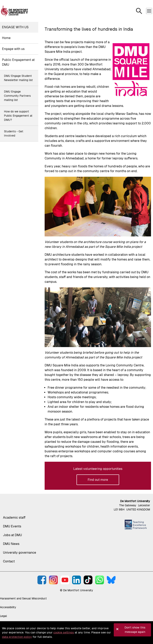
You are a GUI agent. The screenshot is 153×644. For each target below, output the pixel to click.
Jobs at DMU (12, 535)
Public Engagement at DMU (18, 62)
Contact (9, 561)
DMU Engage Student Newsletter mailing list (18, 78)
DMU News (11, 544)
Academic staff (14, 518)
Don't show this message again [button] (135, 630)
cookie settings (64, 632)
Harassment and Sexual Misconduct (23, 598)
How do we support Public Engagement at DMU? (18, 116)
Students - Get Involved (14, 133)
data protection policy (17, 637)
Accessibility (8, 607)
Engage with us (15, 27)
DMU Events (12, 526)
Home (6, 38)
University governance (20, 553)
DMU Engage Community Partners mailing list (17, 96)
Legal (3, 616)
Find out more (98, 480)
